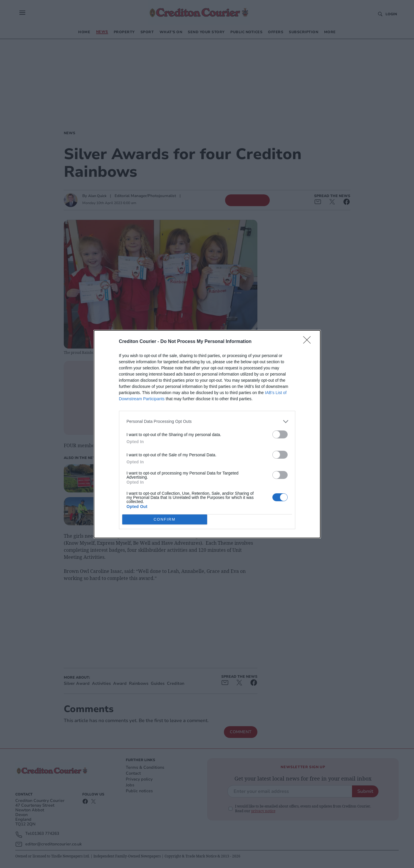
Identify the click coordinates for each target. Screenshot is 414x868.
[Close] (309, 342)
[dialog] (207, 434)
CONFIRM (165, 519)
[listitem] (207, 422)
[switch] (280, 434)
